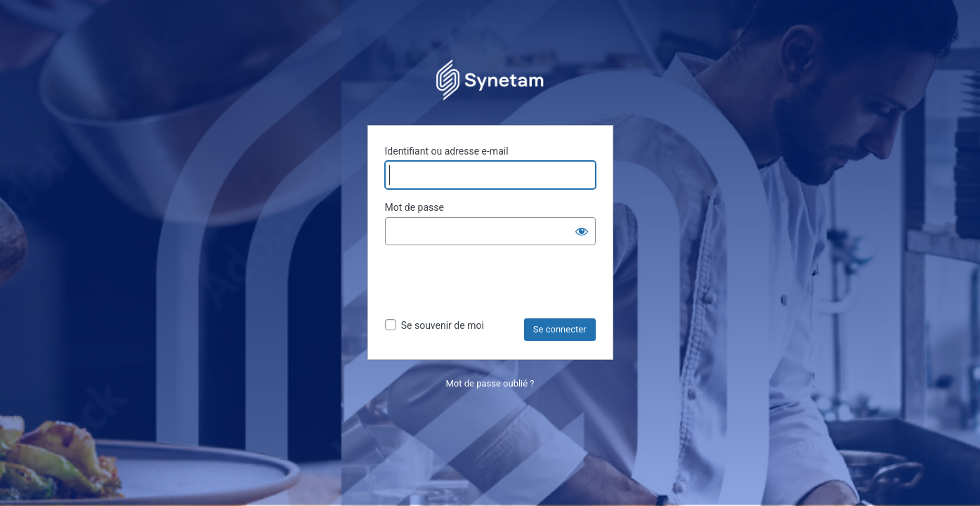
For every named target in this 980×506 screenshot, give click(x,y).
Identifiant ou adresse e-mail (447, 151)
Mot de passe (414, 207)
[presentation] (492, 284)
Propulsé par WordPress (490, 79)
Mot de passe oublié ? (490, 383)
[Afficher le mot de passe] (582, 231)
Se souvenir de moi (443, 325)
